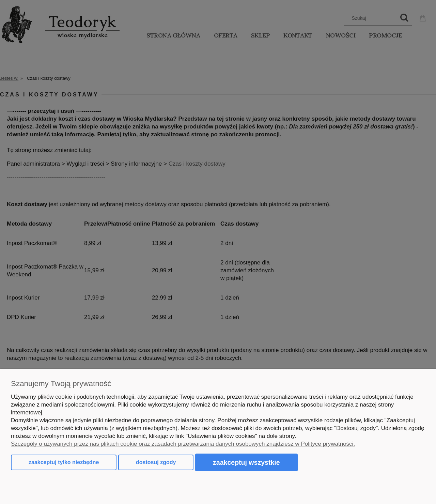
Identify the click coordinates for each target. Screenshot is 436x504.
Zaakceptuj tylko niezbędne (64, 462)
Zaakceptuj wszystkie (246, 462)
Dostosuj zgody (156, 462)
